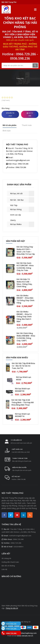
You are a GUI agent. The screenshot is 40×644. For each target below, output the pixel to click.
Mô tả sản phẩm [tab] (10, 125)
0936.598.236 (20, 58)
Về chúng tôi (6, 558)
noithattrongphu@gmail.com (18, 160)
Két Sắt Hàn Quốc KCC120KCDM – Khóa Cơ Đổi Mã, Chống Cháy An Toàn (25, 267)
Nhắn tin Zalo (10, 114)
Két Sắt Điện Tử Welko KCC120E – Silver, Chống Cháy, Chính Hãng (24, 283)
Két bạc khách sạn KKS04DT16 (23, 415)
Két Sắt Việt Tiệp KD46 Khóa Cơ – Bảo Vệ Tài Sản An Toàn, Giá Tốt (23, 366)
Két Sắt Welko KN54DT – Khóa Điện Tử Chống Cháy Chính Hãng (25, 299)
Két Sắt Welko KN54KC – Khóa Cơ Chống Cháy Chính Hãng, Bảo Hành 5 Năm (24, 317)
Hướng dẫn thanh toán (10, 562)
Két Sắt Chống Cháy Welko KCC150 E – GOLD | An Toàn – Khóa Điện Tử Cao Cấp (26, 250)
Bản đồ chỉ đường (8, 566)
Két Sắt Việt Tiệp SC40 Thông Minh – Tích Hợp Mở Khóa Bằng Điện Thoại (23, 402)
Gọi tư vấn (30, 114)
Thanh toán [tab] (27, 125)
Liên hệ (4, 569)
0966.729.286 (26, 54)
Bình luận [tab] (7, 131)
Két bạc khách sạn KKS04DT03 (23, 390)
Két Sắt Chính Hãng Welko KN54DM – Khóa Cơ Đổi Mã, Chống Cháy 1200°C (26, 337)
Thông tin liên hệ (12, 608)
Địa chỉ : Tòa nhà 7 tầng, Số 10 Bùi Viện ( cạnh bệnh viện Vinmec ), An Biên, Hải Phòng (20, 34)
